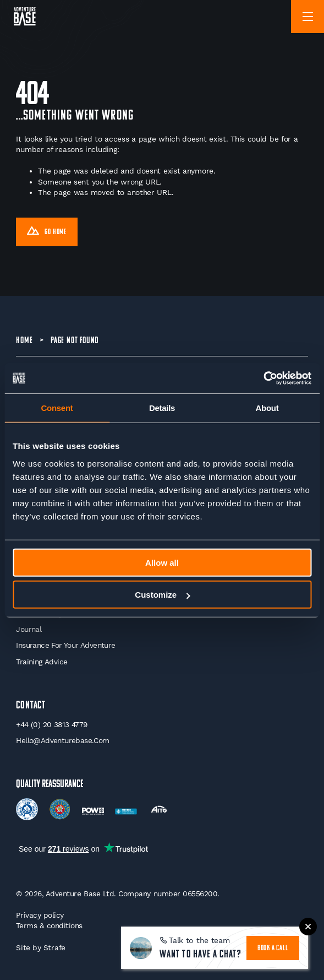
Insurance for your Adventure (65, 645)
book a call (273, 948)
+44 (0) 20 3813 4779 (52, 724)
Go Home (47, 232)
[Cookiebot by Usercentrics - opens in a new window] (263, 378)
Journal (29, 629)
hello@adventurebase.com (62, 740)
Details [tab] (162, 408)
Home (24, 341)
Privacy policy (40, 915)
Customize (162, 595)
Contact (31, 706)
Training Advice (42, 662)
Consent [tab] (57, 408)
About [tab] (267, 408)
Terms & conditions (49, 925)
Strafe (54, 947)
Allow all (162, 562)
